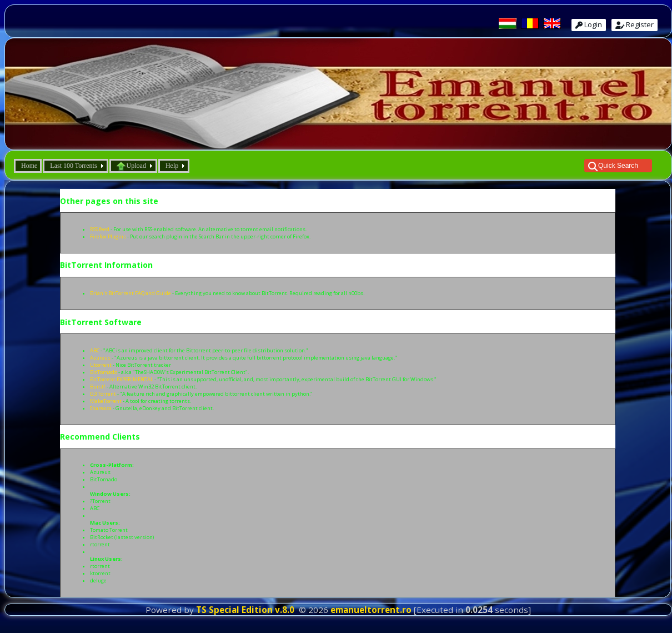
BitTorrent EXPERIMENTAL (122, 379)
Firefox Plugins (108, 236)
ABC (95, 350)
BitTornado (104, 372)
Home (29, 166)
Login (589, 24)
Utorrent (101, 365)
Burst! (98, 387)
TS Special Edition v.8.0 (245, 610)
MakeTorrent (106, 401)
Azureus (100, 358)
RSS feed (100, 229)
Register (635, 24)
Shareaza (101, 408)
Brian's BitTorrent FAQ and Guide (131, 293)
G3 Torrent (103, 394)
